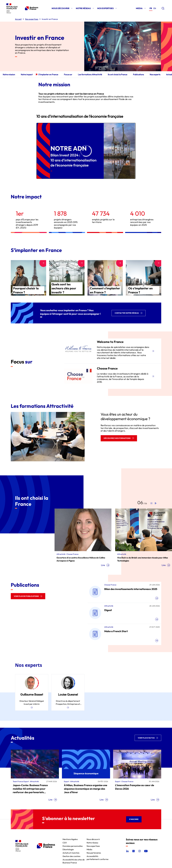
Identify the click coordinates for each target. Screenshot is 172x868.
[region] (86, 151)
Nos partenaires (94, 853)
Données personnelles (73, 846)
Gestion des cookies (71, 856)
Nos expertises (93, 846)
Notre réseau (92, 842)
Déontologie (68, 849)
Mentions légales (70, 839)
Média (89, 849)
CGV (65, 842)
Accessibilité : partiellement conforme (98, 856)
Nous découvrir (93, 839)
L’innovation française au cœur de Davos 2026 (135, 787)
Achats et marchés (71, 853)
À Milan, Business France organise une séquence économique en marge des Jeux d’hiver (86, 789)
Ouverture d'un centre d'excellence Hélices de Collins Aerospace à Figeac (81, 559)
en (155, 8)
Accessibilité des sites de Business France (74, 859)
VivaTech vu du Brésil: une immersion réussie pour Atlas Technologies (143, 559)
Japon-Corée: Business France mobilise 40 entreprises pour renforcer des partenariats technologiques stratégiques (30, 789)
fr (151, 8)
